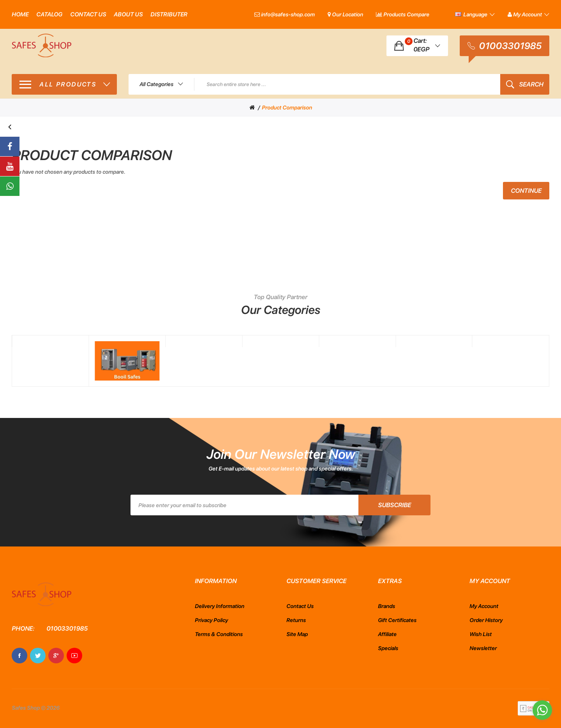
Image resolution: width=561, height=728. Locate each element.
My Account (484, 606)
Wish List (481, 634)
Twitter (38, 656)
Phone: (23, 628)
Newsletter (483, 648)
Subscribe (394, 505)
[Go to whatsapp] (542, 710)
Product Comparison (287, 108)
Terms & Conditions (219, 634)
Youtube (74, 656)
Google (56, 656)
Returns (296, 620)
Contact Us (300, 606)
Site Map (297, 634)
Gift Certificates (397, 620)
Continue (526, 191)
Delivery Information (220, 606)
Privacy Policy (211, 620)
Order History (486, 620)
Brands (386, 606)
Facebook (19, 656)
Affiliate (387, 634)
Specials (388, 648)
